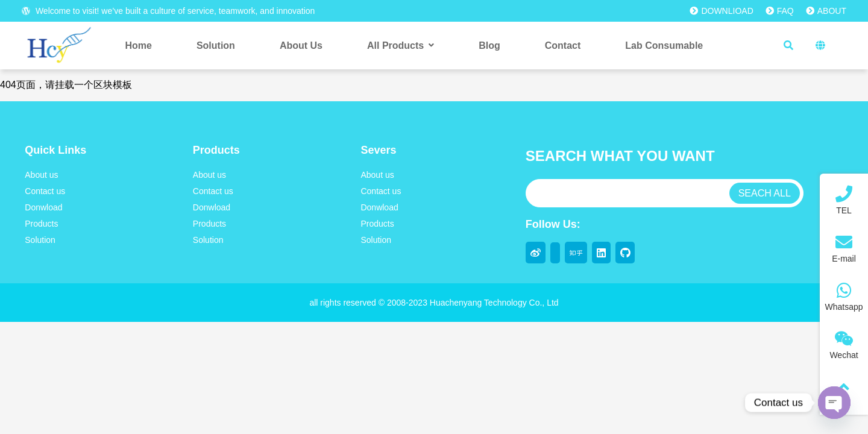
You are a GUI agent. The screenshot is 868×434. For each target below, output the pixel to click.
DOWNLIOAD (721, 11)
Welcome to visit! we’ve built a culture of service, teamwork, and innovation (168, 11)
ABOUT (826, 11)
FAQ (780, 11)
